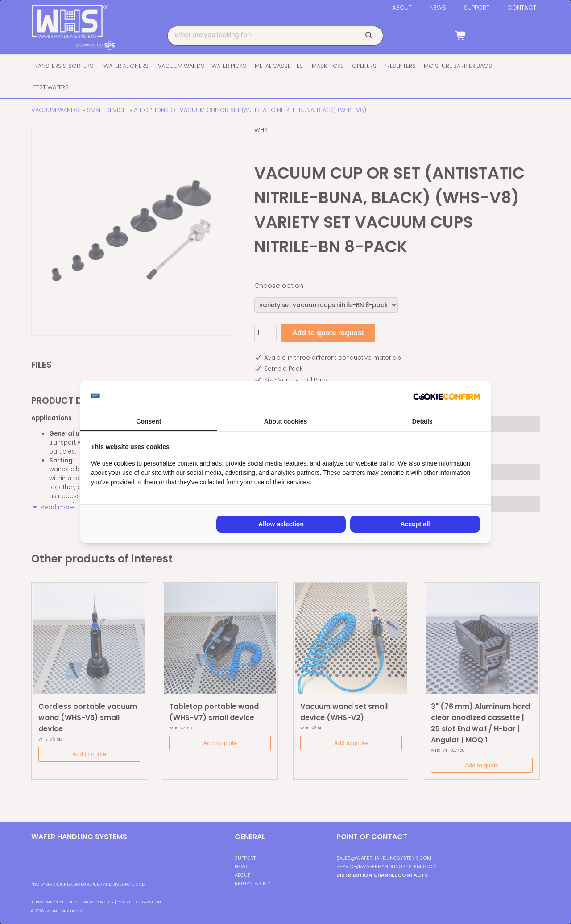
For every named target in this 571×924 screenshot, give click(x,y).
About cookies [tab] (285, 421)
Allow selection (281, 524)
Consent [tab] (149, 421)
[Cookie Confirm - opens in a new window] (447, 396)
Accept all (415, 524)
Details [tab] (422, 421)
